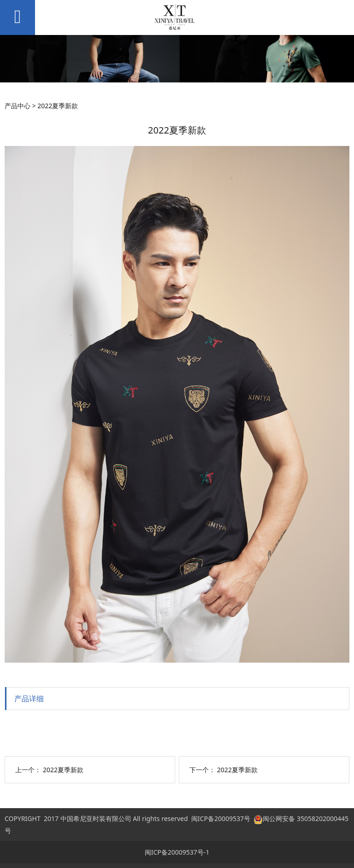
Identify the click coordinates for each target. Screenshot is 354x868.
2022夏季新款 (63, 770)
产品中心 (18, 106)
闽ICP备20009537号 (221, 818)
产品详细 (29, 699)
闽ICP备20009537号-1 (177, 852)
